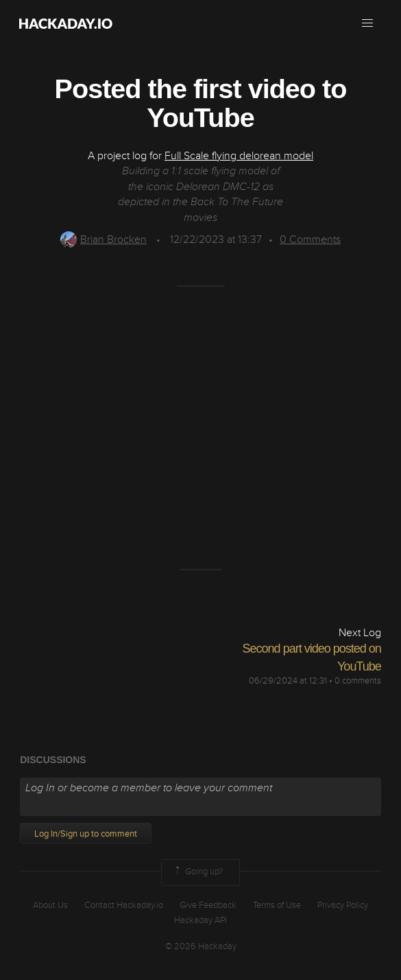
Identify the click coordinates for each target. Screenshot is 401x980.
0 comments (358, 681)
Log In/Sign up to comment (86, 834)
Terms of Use (277, 905)
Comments (310, 240)
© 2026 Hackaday (201, 946)
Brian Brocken (104, 240)
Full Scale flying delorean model (239, 156)
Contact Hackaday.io (124, 905)
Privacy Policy (343, 905)
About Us (50, 905)
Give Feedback (208, 905)
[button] (367, 23)
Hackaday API (200, 920)
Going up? (197, 872)
